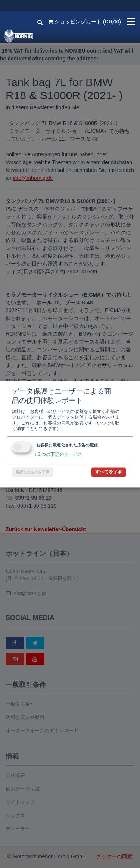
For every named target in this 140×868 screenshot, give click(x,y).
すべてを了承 (109, 472)
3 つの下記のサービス (58, 454)
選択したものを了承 (32, 472)
